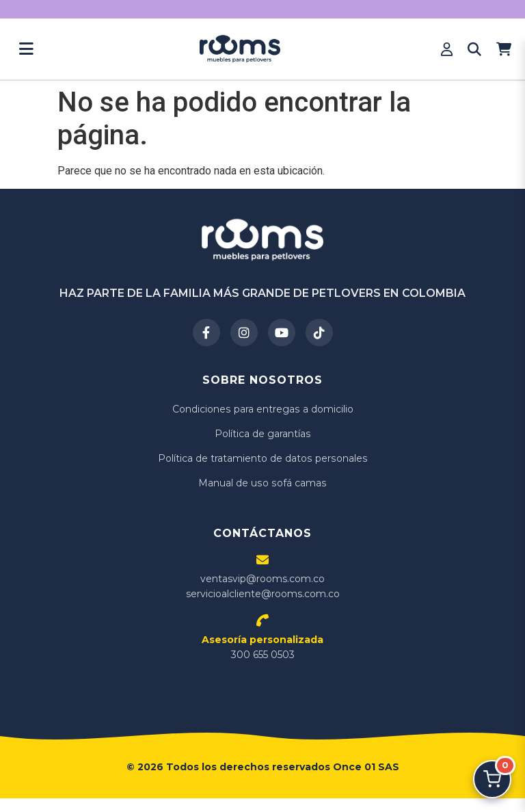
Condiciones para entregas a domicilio (263, 409)
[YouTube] (282, 332)
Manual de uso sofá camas (263, 483)
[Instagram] (244, 332)
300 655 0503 (262, 647)
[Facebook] (206, 332)
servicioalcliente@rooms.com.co (263, 594)
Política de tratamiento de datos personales (262, 458)
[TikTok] (319, 332)
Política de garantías (262, 434)
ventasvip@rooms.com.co (262, 579)
